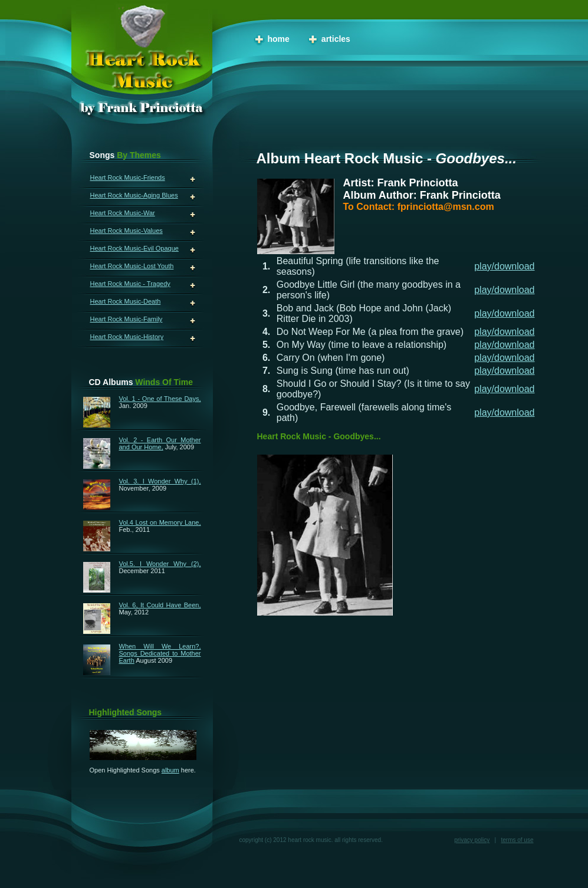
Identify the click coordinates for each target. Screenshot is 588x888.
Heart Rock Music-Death (126, 301)
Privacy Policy (472, 840)
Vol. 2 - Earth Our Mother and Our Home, (160, 443)
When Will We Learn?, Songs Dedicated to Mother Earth (160, 653)
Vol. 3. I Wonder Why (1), (160, 481)
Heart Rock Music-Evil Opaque (134, 248)
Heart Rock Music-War (123, 213)
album (170, 770)
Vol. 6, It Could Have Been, (160, 605)
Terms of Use (517, 840)
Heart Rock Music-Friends (128, 177)
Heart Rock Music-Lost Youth (132, 266)
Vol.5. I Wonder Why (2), (160, 564)
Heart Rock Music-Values (127, 231)
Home (279, 39)
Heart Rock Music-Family (127, 319)
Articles (336, 39)
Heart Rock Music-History (127, 337)
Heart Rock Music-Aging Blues (134, 195)
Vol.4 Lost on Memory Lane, (160, 522)
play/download (504, 266)
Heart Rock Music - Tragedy (130, 284)
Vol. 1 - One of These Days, (160, 399)
